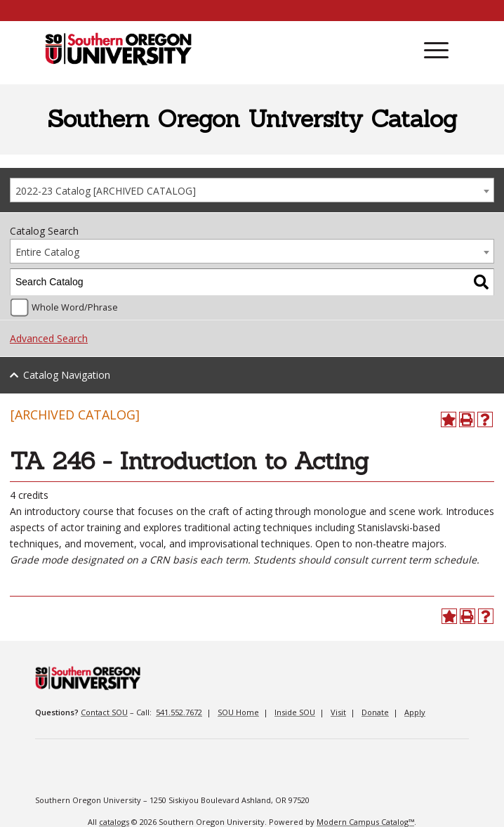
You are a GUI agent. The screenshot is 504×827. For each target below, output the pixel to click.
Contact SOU (104, 712)
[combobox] (252, 190)
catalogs (114, 822)
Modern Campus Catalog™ (365, 822)
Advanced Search (49, 338)
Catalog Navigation (67, 375)
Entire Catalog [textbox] (47, 252)
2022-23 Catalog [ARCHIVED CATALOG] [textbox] (106, 191)
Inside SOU (295, 712)
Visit (338, 712)
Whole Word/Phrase (75, 307)
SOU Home (238, 712)
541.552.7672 (179, 712)
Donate (375, 712)
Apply (415, 712)
